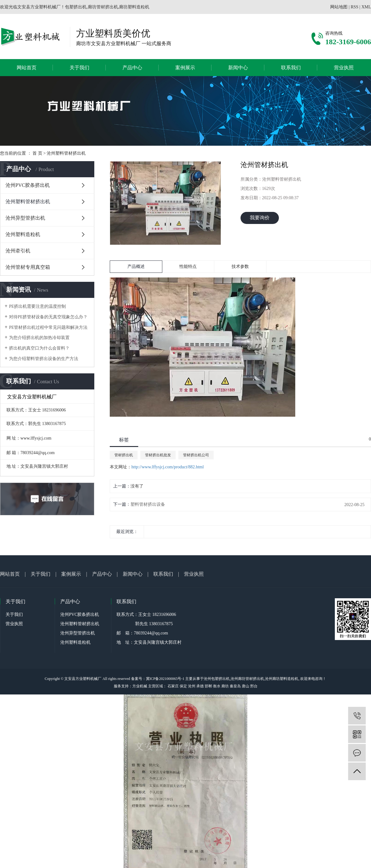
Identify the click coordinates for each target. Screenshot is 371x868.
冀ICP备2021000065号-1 (165, 679)
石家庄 (173, 686)
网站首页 (27, 68)
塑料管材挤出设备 (148, 504)
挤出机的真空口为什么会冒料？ (39, 348)
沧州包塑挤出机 (217, 679)
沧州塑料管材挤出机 (66, 153)
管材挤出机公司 (196, 455)
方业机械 (140, 686)
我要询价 (260, 218)
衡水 (217, 686)
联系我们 (291, 68)
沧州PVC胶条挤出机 (28, 185)
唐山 (245, 686)
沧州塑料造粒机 (23, 234)
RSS (354, 7)
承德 (200, 686)
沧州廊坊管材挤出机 (247, 679)
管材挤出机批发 (158, 455)
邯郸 (208, 686)
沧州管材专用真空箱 (28, 267)
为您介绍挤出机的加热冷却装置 (39, 338)
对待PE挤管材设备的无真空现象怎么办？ (48, 317)
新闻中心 (238, 68)
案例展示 (185, 68)
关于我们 (79, 68)
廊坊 (225, 686)
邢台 (254, 686)
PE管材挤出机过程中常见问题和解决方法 (48, 327)
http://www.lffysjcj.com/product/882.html (168, 467)
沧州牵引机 (18, 251)
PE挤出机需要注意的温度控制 (37, 306)
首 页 (37, 153)
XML (366, 7)
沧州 (192, 686)
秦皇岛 (235, 686)
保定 (183, 686)
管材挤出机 (124, 455)
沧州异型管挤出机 (25, 218)
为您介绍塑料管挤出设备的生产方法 (44, 359)
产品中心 (132, 68)
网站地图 (339, 7)
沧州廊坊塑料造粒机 (282, 679)
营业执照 (344, 68)
